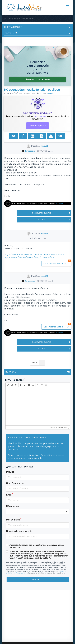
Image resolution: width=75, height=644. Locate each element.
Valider (51, 579)
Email (9, 495)
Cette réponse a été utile (57, 263)
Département (13, 506)
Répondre (55, 220)
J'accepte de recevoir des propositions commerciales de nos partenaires (37, 546)
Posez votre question (52, 213)
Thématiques (38, 27)
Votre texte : (15, 380)
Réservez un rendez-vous (38, 79)
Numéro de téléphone (19, 531)
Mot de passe (13, 520)
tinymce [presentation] (64, 427)
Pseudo (10, 472)
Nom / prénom (15, 483)
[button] (8, 385)
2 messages (30, 151)
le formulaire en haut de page (33, 446)
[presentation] (8, 385)
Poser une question (38, 126)
